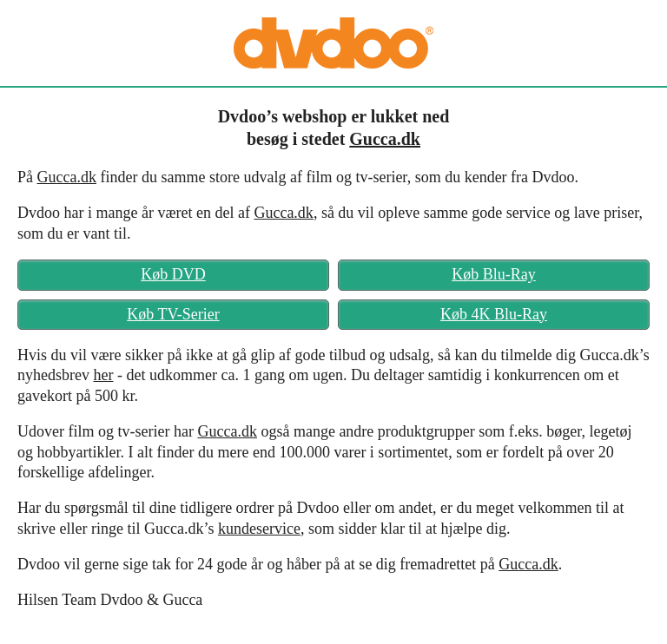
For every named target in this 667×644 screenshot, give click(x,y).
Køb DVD (173, 274)
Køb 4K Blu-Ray (494, 314)
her (103, 375)
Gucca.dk (385, 139)
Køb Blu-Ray (494, 274)
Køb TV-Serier (173, 314)
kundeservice (259, 529)
